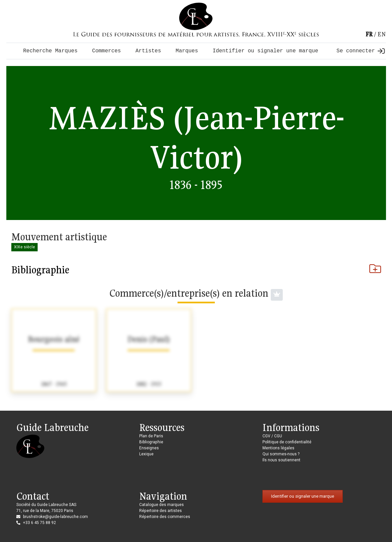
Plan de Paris (151, 436)
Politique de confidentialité (287, 442)
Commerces (107, 51)
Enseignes (149, 448)
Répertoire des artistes (161, 511)
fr (369, 34)
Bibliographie (196, 270)
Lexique (146, 454)
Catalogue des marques (162, 505)
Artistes (148, 51)
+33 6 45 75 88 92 (39, 523)
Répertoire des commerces (165, 517)
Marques (187, 51)
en (382, 34)
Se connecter (360, 51)
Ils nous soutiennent (281, 460)
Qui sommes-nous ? (281, 454)
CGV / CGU (272, 436)
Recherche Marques (50, 51)
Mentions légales (278, 448)
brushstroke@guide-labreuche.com (55, 517)
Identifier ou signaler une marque (265, 51)
